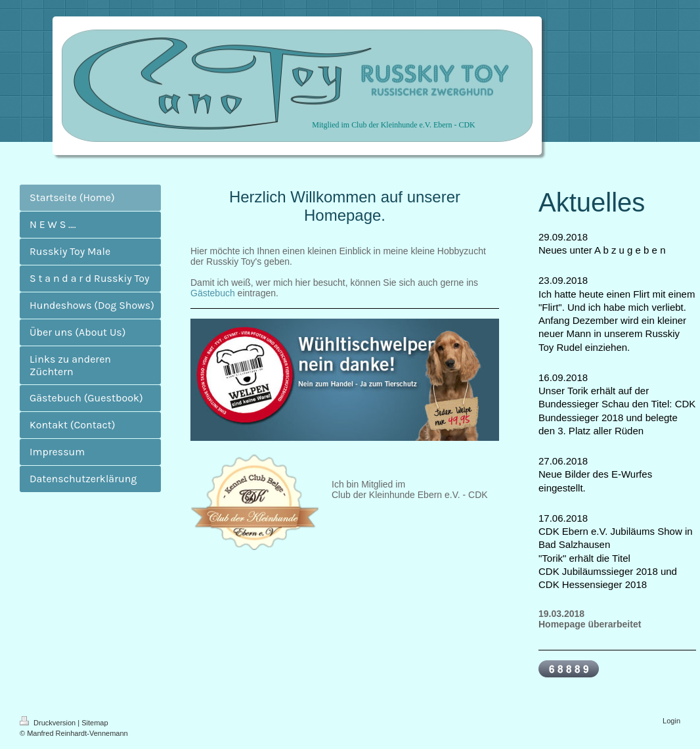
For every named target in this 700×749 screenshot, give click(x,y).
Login (671, 721)
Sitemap (95, 723)
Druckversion (49, 723)
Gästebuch (213, 293)
